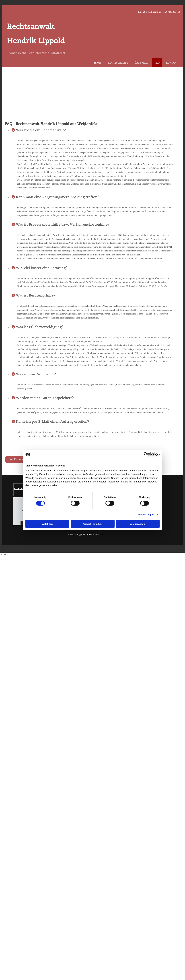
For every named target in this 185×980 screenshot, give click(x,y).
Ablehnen (47, 524)
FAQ (157, 63)
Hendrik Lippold (36, 41)
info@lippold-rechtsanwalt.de (89, 534)
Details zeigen (146, 515)
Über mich (141, 63)
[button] (21, 459)
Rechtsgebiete (118, 63)
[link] (13, 129)
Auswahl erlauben (92, 524)
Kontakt (172, 63)
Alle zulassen (138, 524)
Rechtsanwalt (31, 26)
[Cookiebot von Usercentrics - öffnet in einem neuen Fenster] (146, 454)
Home (98, 63)
